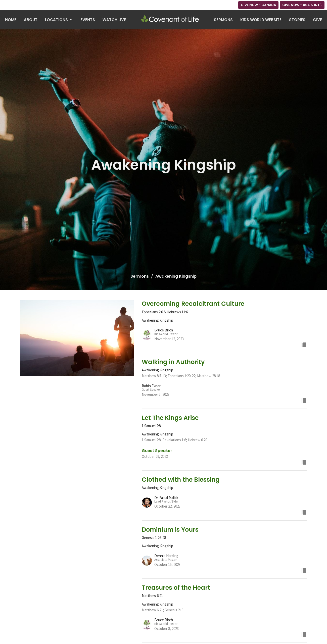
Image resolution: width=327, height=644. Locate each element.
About (31, 20)
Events (88, 20)
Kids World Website (261, 20)
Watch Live (114, 20)
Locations (59, 20)
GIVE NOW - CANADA (258, 5)
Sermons (223, 20)
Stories (297, 20)
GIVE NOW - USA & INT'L (302, 5)
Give (317, 20)
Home (11, 20)
